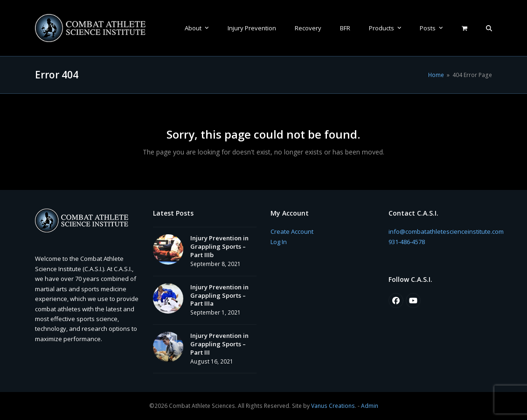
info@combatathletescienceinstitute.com (446, 231)
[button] (489, 28)
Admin (370, 406)
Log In (279, 242)
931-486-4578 (407, 242)
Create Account (292, 231)
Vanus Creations (333, 406)
